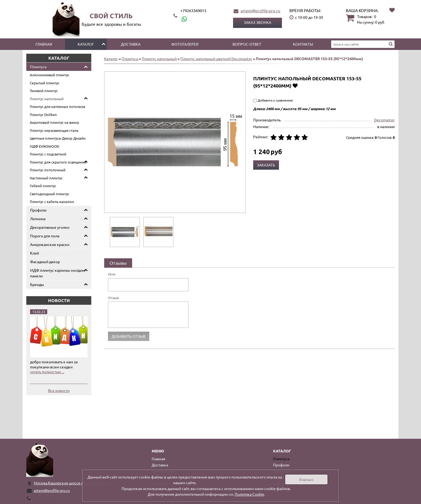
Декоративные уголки (50, 227)
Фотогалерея (185, 44)
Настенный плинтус (46, 178)
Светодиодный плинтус (50, 194)
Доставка (131, 44)
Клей (35, 253)
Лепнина (38, 219)
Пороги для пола (45, 236)
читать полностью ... (47, 372)
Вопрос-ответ (247, 44)
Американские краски (50, 244)
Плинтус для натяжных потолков (57, 106)
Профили (38, 210)
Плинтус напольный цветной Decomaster (216, 59)
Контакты (303, 44)
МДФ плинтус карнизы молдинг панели (58, 273)
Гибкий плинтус (43, 186)
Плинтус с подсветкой (48, 154)
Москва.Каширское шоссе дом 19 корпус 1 (72, 483)
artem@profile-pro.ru (260, 11)
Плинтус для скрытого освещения (58, 162)
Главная (44, 44)
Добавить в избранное (295, 86)
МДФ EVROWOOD (44, 146)
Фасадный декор (45, 262)
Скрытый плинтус (45, 83)
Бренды (37, 284)
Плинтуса (38, 67)
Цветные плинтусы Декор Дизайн (58, 138)
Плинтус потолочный (48, 170)
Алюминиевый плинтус (50, 75)
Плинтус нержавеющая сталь (54, 130)
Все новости (59, 390)
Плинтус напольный (47, 99)
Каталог (86, 44)
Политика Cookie (249, 494)
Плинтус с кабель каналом (52, 202)
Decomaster (384, 120)
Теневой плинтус (44, 91)
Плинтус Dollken (43, 115)
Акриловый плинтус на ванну (54, 122)
